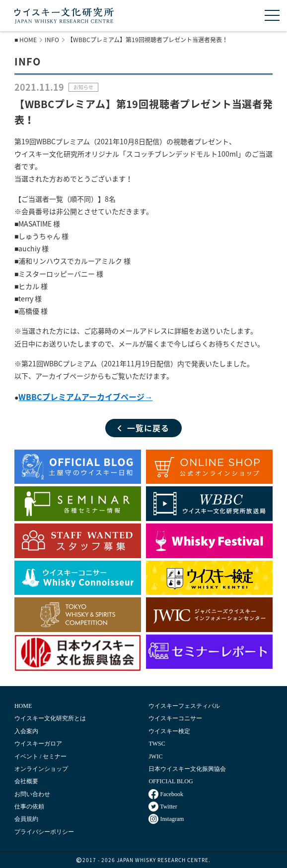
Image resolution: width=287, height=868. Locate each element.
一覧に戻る (143, 428)
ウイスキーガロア (38, 744)
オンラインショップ (41, 769)
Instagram (166, 819)
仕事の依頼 (29, 807)
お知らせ (83, 87)
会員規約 (26, 819)
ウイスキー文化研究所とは (50, 718)
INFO (52, 40)
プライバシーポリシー (44, 832)
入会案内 (26, 731)
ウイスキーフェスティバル (184, 706)
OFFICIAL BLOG (171, 781)
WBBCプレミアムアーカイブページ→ (85, 397)
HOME (28, 40)
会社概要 (26, 781)
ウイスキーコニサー (175, 718)
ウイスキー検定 (169, 731)
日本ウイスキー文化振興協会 (187, 769)
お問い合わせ (32, 794)
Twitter (163, 807)
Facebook (166, 794)
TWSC (157, 744)
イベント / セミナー (40, 756)
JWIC (155, 756)
